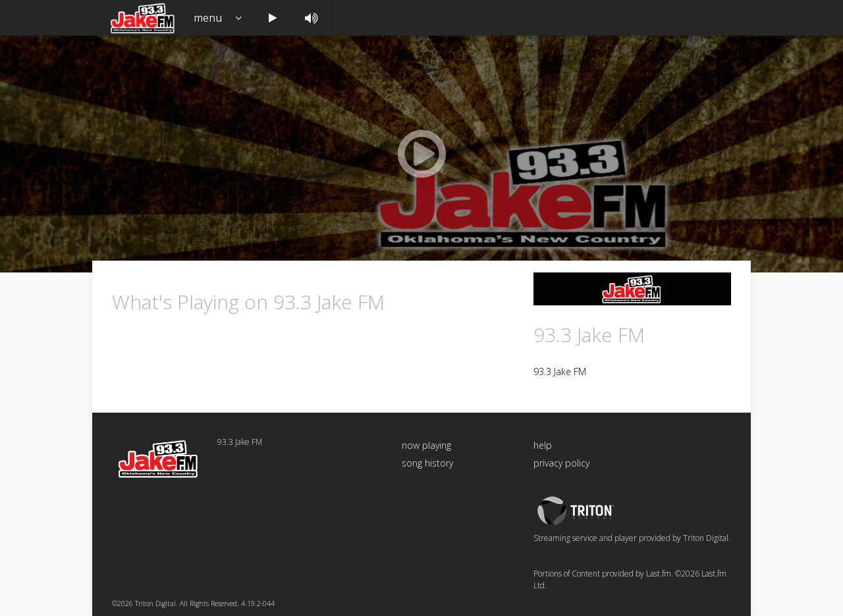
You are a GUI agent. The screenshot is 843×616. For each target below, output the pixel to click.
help (543, 445)
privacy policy (561, 463)
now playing (426, 445)
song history (427, 463)
